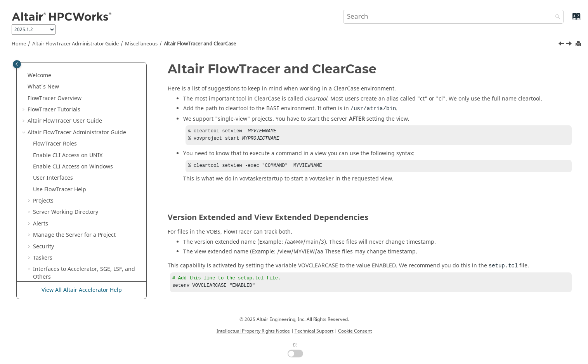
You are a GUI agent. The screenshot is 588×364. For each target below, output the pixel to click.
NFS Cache (52, 210)
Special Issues (51, 187)
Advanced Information (62, 153)
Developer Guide (72, 267)
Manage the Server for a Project (74, 65)
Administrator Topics (63, 176)
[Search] (556, 17)
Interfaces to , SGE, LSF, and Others (84, 103)
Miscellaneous (141, 44)
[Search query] (453, 17)
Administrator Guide (75, 44)
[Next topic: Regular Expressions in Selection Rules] (570, 45)
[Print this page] (579, 44)
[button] (30, 66)
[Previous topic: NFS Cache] (562, 45)
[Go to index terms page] (568, 20)
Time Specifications (64, 244)
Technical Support (314, 331)
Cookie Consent (355, 331)
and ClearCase (200, 44)
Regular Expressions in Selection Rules (89, 233)
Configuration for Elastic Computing (80, 119)
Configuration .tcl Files (68, 256)
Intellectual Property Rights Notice (253, 331)
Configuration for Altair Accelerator (79, 130)
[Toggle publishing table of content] (17, 64)
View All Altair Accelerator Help (82, 290)
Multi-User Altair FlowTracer (69, 164)
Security (43, 77)
